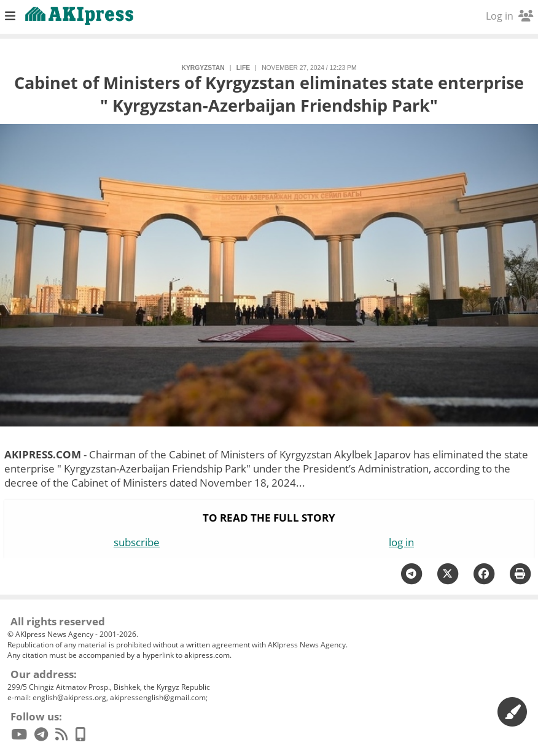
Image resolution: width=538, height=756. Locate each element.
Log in (509, 16)
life (243, 68)
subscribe (137, 542)
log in (401, 542)
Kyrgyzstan (203, 68)
